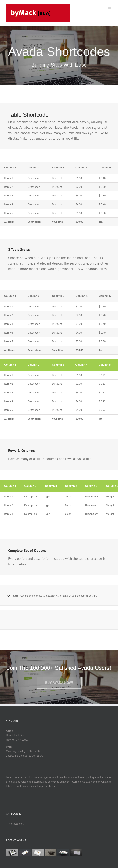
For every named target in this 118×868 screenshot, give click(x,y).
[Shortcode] (59, 56)
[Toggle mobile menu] (110, 7)
